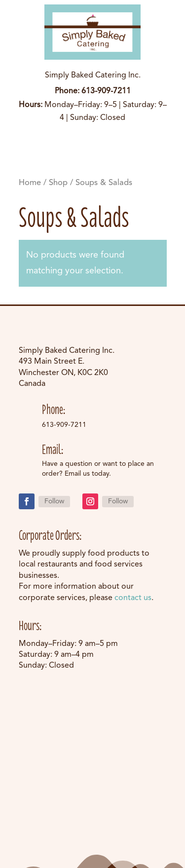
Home (30, 183)
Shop (58, 183)
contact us (133, 598)
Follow (54, 501)
